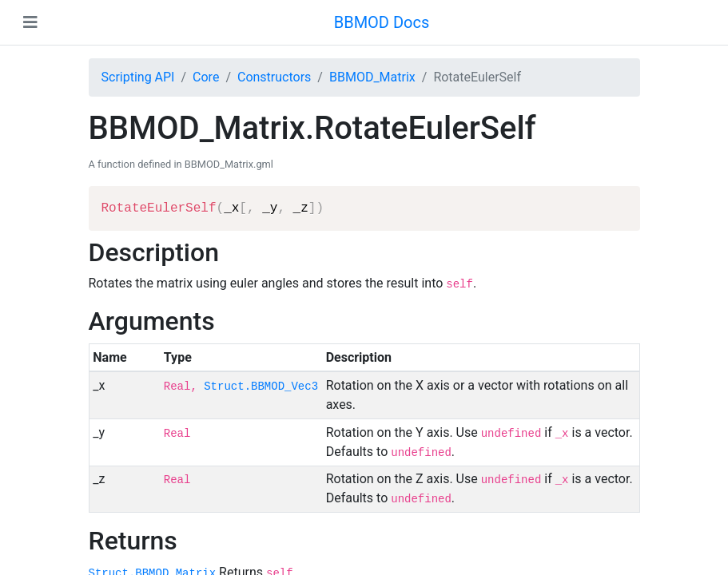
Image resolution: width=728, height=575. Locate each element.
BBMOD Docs (382, 22)
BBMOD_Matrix (372, 77)
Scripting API (138, 77)
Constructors (274, 77)
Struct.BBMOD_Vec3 (261, 387)
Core (206, 77)
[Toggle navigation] (30, 22)
